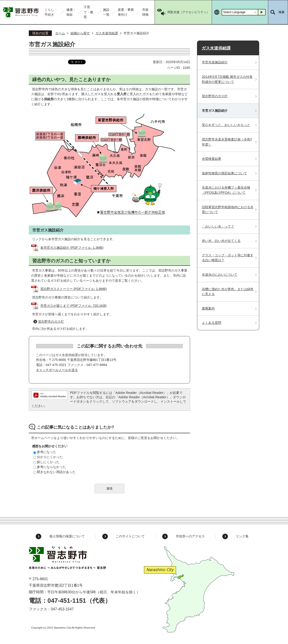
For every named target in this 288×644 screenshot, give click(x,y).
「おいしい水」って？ (218, 226)
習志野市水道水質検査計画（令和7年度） (227, 142)
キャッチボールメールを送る (57, 370)
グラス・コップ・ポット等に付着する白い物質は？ (228, 258)
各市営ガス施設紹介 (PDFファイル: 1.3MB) (72, 248)
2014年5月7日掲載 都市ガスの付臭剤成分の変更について (227, 79)
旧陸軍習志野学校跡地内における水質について (228, 210)
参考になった (45, 452)
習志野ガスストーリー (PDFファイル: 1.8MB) (73, 289)
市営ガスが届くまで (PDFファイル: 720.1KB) (73, 306)
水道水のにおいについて (220, 275)
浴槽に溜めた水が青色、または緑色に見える (228, 292)
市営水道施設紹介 (215, 62)
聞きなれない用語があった (54, 472)
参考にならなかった (50, 467)
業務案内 (208, 308)
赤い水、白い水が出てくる (221, 241)
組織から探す (80, 33)
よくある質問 (212, 323)
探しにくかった (46, 462)
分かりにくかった (48, 457)
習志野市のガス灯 (51, 322)
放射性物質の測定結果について (224, 173)
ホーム (60, 33)
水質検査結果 (212, 159)
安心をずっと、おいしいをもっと (226, 125)
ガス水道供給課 (107, 33)
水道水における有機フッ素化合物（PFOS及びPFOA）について (226, 190)
